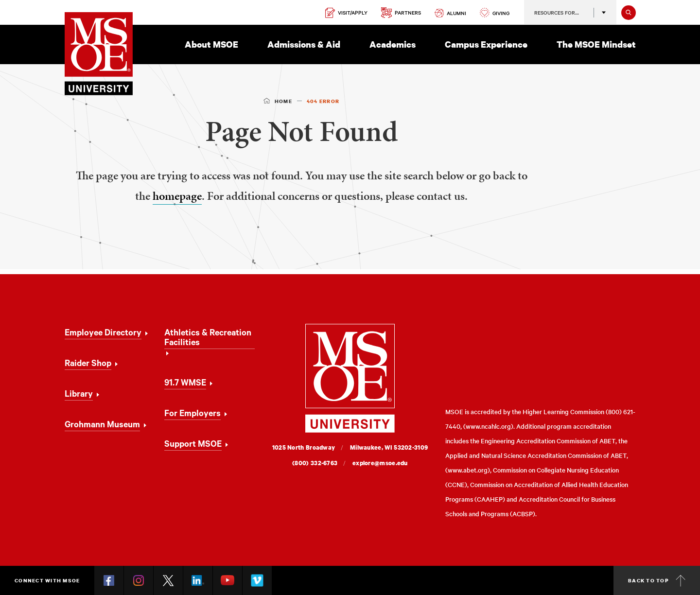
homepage (177, 196)
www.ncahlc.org (488, 426)
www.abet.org (468, 470)
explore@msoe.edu (380, 463)
